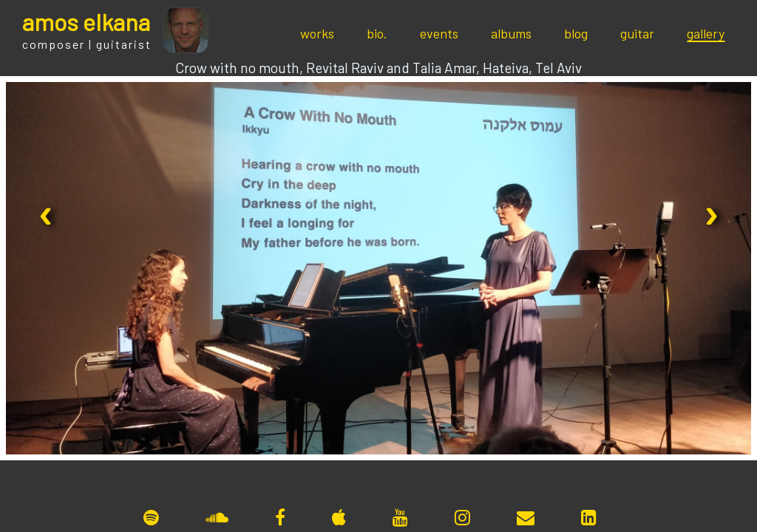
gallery (706, 33)
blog (576, 33)
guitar (637, 33)
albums (511, 33)
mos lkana (86, 21)
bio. (377, 33)
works (317, 33)
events (439, 33)
